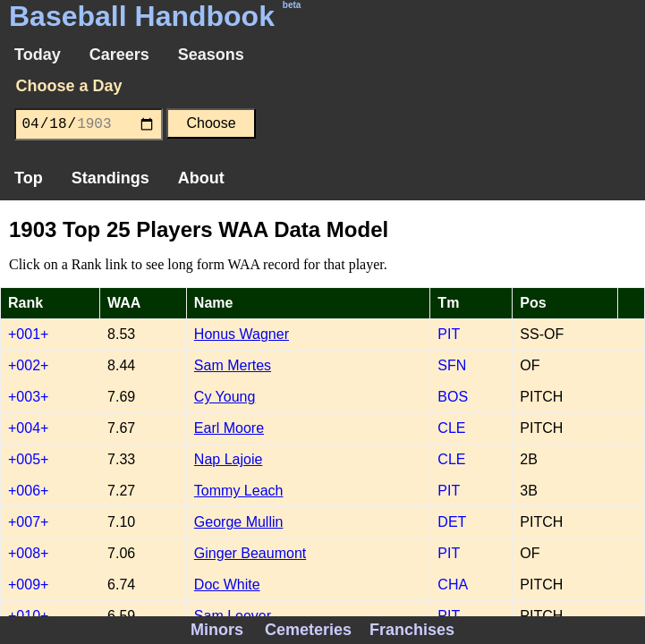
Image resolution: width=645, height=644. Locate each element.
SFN (452, 365)
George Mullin (239, 522)
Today (38, 55)
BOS (453, 397)
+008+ (28, 553)
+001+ (28, 334)
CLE (451, 428)
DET (452, 522)
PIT (449, 334)
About (201, 178)
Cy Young (225, 397)
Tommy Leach (239, 491)
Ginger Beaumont (250, 553)
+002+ (28, 365)
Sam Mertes (233, 365)
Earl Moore (229, 428)
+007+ (28, 522)
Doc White (227, 585)
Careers (119, 55)
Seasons (211, 55)
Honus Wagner (242, 334)
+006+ (28, 491)
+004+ (28, 428)
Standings (110, 178)
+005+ (28, 459)
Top (29, 178)
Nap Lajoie (229, 459)
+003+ (28, 397)
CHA (453, 585)
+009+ (28, 585)
